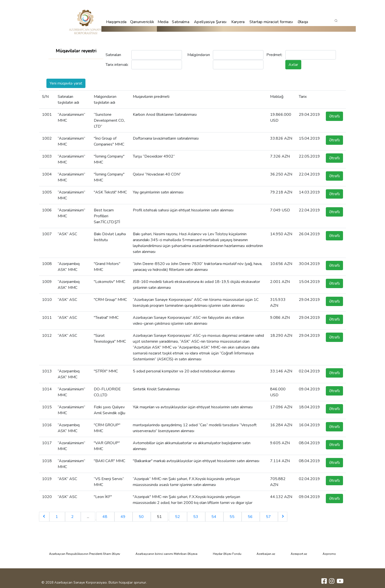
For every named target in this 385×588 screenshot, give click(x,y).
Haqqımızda (116, 22)
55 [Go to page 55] (233, 517)
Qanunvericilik (142, 22)
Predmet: (274, 55)
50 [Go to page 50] (142, 517)
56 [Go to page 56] (251, 517)
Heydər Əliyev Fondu (227, 554)
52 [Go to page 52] (178, 517)
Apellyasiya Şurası (210, 22)
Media (163, 22)
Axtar (293, 65)
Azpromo (329, 554)
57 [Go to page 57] (269, 517)
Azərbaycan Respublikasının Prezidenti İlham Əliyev (85, 554)
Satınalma (181, 22)
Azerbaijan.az (266, 554)
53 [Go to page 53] (196, 517)
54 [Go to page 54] (214, 517)
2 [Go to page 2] (73, 517)
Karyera (238, 22)
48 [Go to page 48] (105, 517)
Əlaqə (303, 22)
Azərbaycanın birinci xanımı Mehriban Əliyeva (166, 554)
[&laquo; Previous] (44, 517)
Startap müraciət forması (271, 22)
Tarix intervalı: (117, 65)
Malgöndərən (199, 55)
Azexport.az (299, 554)
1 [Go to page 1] (57, 517)
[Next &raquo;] (283, 517)
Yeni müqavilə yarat (66, 83)
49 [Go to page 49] (124, 517)
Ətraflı (334, 116)
